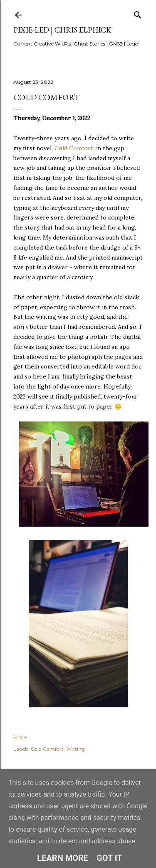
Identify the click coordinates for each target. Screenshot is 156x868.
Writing (76, 749)
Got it (109, 858)
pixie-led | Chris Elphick (62, 30)
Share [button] (20, 737)
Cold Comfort (74, 148)
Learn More (63, 858)
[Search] (138, 13)
